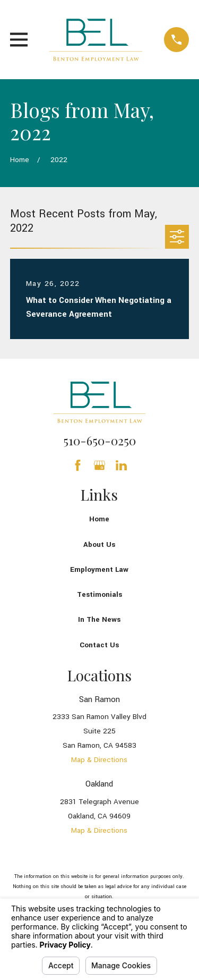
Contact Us (99, 645)
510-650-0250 (99, 441)
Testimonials (99, 594)
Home (99, 519)
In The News (99, 619)
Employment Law (99, 569)
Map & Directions (99, 760)
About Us (99, 544)
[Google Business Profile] (99, 465)
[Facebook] (78, 465)
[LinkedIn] (121, 465)
